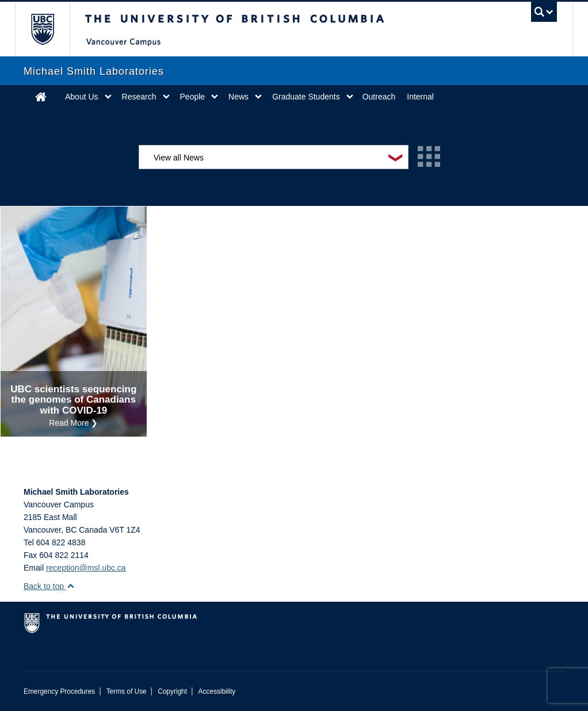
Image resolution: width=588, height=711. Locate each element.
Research (139, 97)
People (193, 97)
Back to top (49, 586)
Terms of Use (127, 691)
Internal (420, 97)
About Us (82, 97)
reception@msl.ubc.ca (86, 568)
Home (41, 97)
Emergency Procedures (59, 691)
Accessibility (217, 691)
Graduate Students (306, 97)
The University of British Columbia (51, 29)
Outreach (379, 97)
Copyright (172, 691)
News (238, 97)
